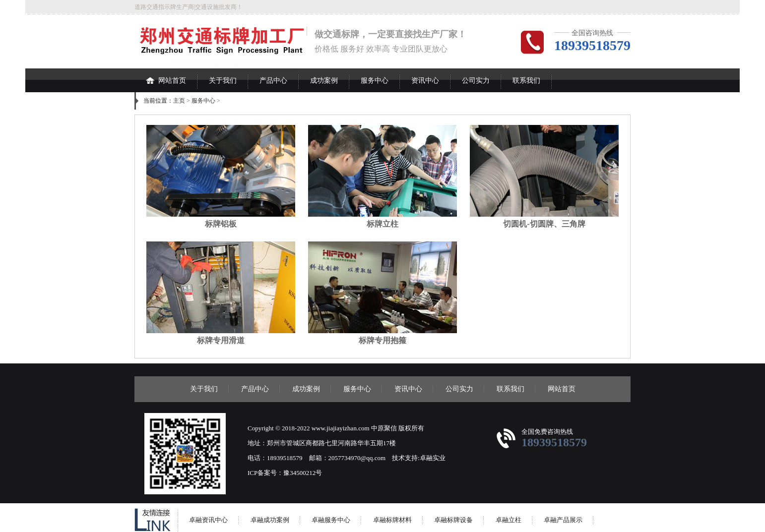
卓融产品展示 (563, 520)
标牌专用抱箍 (382, 340)
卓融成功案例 (270, 520)
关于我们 (223, 81)
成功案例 (324, 81)
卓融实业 (433, 458)
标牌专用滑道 (221, 340)
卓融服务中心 (331, 520)
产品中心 (273, 81)
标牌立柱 (382, 224)
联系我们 (526, 81)
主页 (179, 101)
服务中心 (375, 81)
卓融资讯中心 (208, 520)
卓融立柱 (509, 520)
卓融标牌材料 (392, 520)
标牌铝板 (221, 224)
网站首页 (166, 76)
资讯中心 (425, 81)
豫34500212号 (303, 473)
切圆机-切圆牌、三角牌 (544, 224)
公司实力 (476, 81)
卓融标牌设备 (453, 520)
